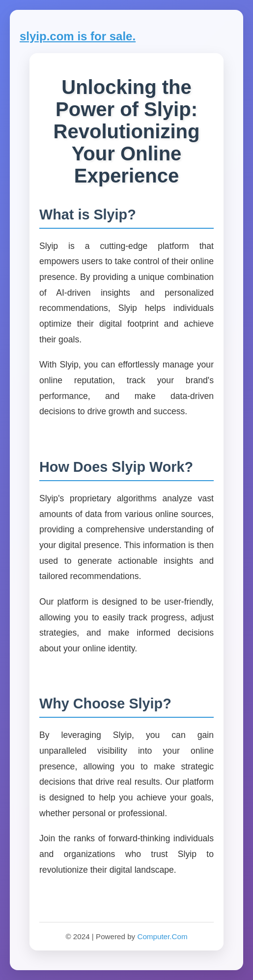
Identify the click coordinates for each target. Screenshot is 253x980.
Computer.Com (162, 936)
